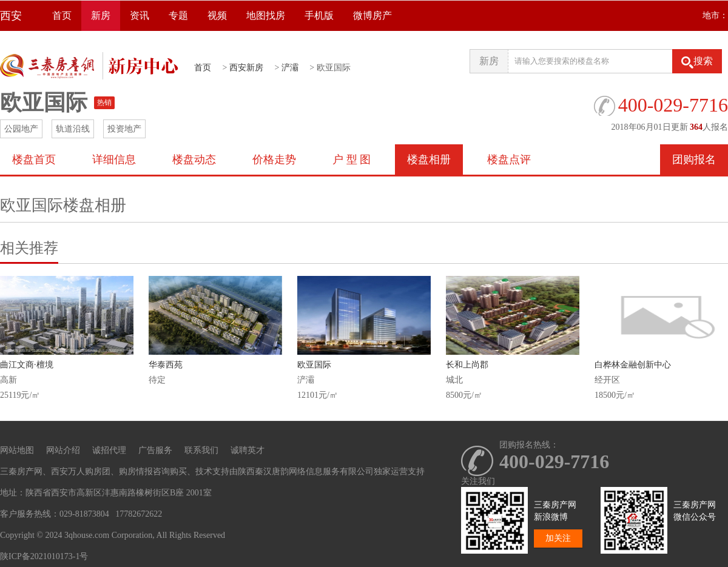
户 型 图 (352, 159)
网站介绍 (63, 450)
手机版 (319, 15)
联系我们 (201, 450)
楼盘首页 (34, 159)
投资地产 (124, 129)
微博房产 (372, 15)
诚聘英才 (248, 450)
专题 (178, 15)
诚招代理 (109, 450)
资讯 (140, 15)
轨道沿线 (73, 129)
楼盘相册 (429, 159)
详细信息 (114, 159)
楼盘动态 (194, 159)
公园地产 (21, 129)
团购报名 (694, 159)
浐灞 (290, 68)
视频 (217, 15)
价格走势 (274, 159)
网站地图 (17, 450)
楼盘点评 (509, 159)
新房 (101, 15)
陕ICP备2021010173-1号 (44, 556)
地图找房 (266, 15)
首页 (62, 15)
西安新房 (246, 68)
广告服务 (155, 450)
